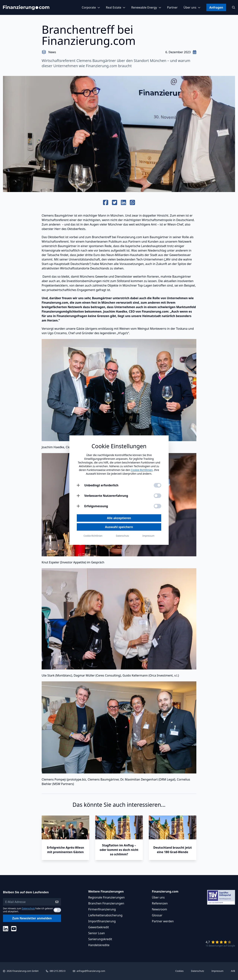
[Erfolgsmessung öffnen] (78, 506)
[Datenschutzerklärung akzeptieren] (57, 910)
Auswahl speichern (119, 527)
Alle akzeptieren (119, 518)
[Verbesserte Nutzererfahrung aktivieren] (157, 496)
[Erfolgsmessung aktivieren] (157, 506)
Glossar (157, 915)
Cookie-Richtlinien (142, 470)
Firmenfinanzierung (102, 909)
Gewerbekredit (99, 927)
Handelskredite (99, 945)
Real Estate (116, 7)
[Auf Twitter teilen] (115, 203)
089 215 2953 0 (58, 971)
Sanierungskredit (100, 939)
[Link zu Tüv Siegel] (221, 897)
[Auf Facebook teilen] (106, 203)
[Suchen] (234, 7)
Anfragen (216, 7)
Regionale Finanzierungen (107, 897)
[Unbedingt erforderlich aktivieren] (157, 485)
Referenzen (160, 903)
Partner (172, 7)
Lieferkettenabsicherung (105, 915)
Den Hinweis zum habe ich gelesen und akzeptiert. (28, 910)
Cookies (179, 971)
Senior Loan (97, 933)
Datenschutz (28, 908)
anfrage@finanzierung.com (91, 971)
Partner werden (163, 921)
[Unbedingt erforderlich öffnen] (78, 485)
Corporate (91, 7)
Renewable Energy (146, 7)
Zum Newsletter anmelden (32, 918)
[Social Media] (6, 929)
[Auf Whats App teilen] (132, 203)
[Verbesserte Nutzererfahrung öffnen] (78, 496)
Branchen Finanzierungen (106, 903)
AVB (233, 971)
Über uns (192, 7)
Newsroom (160, 909)
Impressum (218, 971)
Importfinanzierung (102, 921)
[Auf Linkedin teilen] (123, 203)
